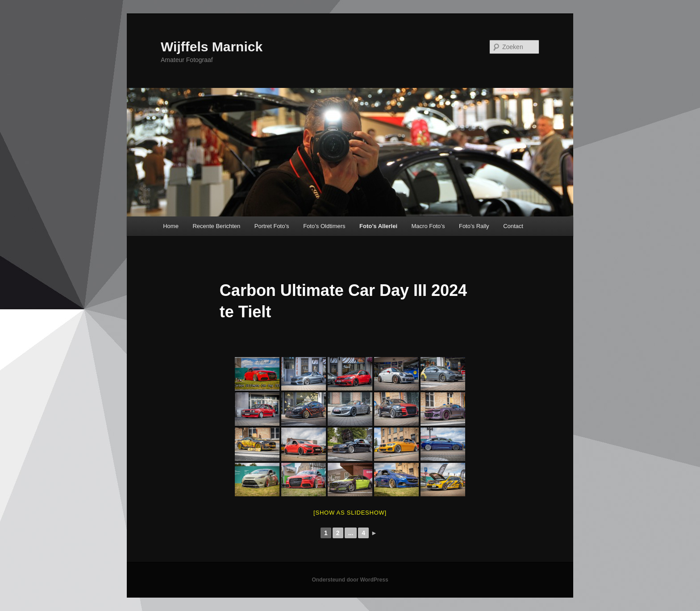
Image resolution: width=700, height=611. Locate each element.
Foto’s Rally (474, 226)
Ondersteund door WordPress (350, 580)
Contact (513, 226)
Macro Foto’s (428, 226)
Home (171, 226)
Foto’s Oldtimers (324, 226)
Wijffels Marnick (212, 47)
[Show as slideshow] (350, 513)
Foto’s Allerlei (378, 226)
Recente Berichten (216, 226)
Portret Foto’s (272, 226)
